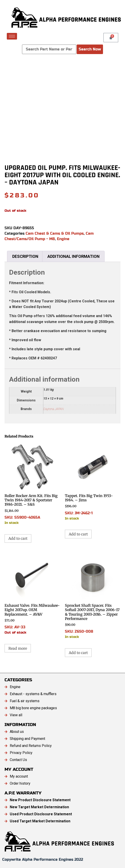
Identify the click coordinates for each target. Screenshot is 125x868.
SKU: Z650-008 (93, 596)
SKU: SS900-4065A (32, 484)
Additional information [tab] (74, 256)
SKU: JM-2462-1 (93, 481)
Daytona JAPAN (54, 409)
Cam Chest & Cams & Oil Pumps (55, 233)
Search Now (90, 49)
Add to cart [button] (18, 538)
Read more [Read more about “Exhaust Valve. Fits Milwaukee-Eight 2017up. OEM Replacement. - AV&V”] (18, 648)
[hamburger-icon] (12, 36)
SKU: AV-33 (32, 593)
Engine (63, 239)
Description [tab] (25, 256)
